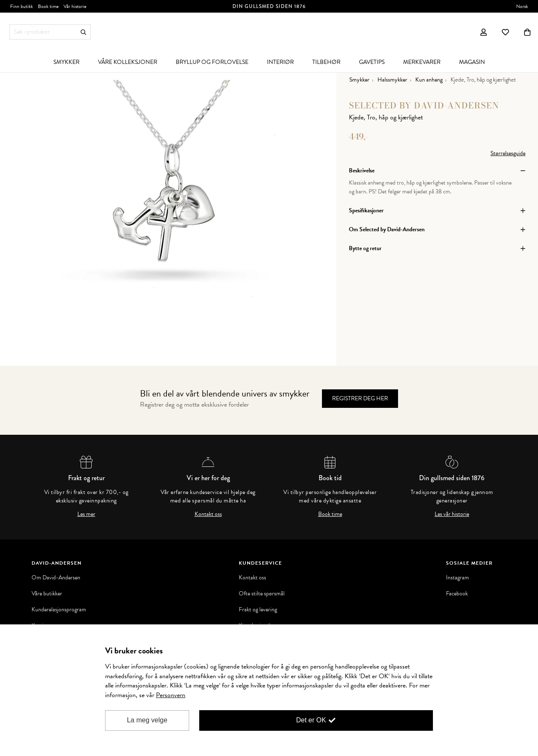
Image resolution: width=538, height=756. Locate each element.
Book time (330, 514)
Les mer (86, 514)
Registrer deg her (360, 398)
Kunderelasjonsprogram (59, 610)
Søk (83, 32)
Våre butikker (47, 594)
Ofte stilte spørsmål (262, 594)
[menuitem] (66, 62)
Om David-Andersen (56, 578)
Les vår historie (452, 514)
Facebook (457, 594)
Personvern (171, 695)
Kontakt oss (208, 514)
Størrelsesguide (508, 153)
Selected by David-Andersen (424, 105)
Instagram (458, 578)
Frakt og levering (258, 610)
